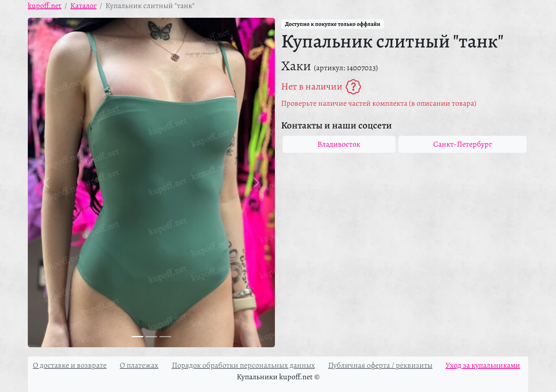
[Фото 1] (137, 337)
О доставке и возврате (70, 365)
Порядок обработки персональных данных (243, 365)
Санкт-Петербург (463, 144)
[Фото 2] (151, 337)
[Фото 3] (165, 337)
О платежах (139, 365)
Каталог (83, 6)
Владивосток (339, 144)
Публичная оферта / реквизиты (380, 365)
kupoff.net (45, 6)
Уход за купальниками (483, 365)
